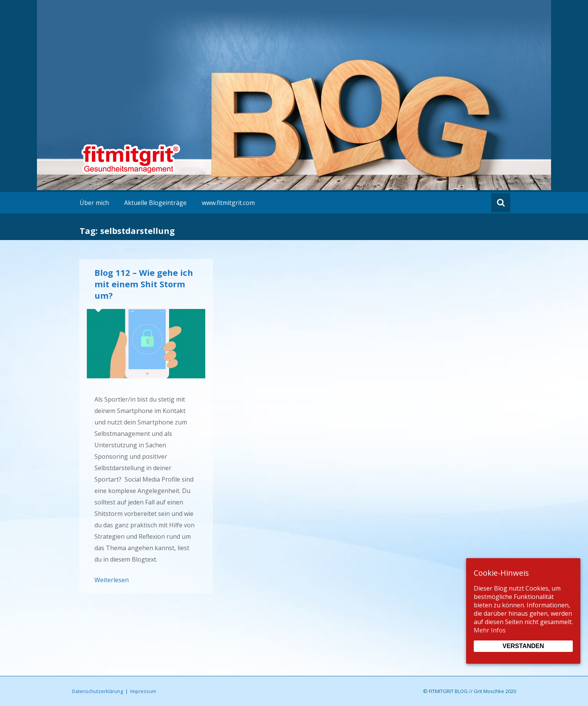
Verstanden (523, 646)
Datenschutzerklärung (97, 691)
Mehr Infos (490, 630)
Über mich (94, 203)
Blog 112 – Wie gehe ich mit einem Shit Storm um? (144, 284)
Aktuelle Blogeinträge (155, 203)
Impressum (143, 691)
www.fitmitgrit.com (228, 203)
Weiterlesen (112, 580)
